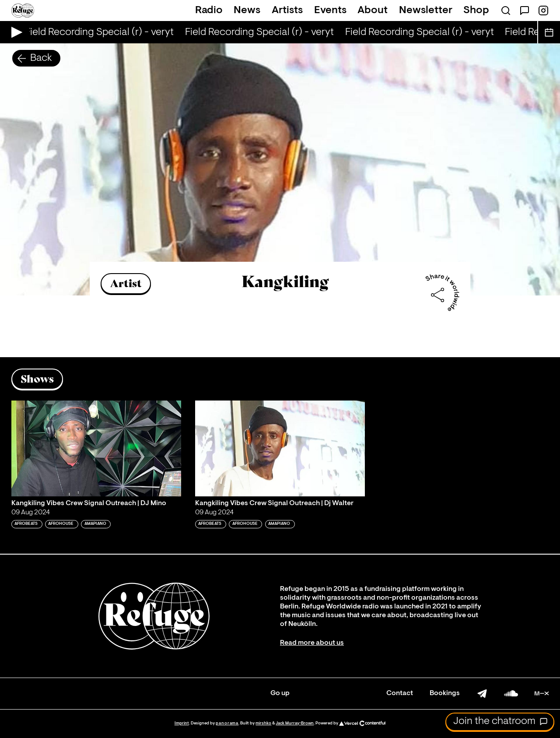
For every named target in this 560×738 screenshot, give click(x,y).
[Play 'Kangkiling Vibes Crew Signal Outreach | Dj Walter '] (280, 448)
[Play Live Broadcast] (15, 32)
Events (330, 11)
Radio (209, 11)
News (247, 11)
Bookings (445, 693)
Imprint (182, 723)
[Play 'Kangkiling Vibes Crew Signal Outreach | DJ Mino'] (96, 448)
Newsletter (426, 11)
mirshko (263, 723)
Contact (400, 693)
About (373, 11)
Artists (287, 11)
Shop (476, 11)
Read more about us (312, 643)
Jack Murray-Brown (295, 723)
